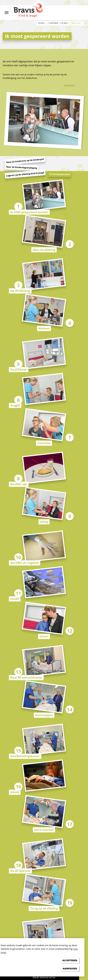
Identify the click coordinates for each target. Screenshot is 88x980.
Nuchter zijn (19, 484)
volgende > (70, 85)
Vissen (15, 599)
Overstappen (44, 715)
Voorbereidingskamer (25, 756)
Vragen (15, 405)
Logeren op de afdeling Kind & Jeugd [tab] (25, 174)
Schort (44, 636)
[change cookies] (70, 968)
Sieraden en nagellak (25, 563)
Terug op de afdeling (44, 908)
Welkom (44, 328)
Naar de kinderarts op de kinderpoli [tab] (25, 161)
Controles (44, 443)
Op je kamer (19, 369)
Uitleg (44, 522)
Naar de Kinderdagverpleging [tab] (22, 167)
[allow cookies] (70, 960)
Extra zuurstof (44, 830)
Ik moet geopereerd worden (29, 212)
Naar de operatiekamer (26, 677)
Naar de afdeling (44, 250)
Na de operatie (20, 871)
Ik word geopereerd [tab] (60, 174)
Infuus (15, 792)
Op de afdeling (20, 291)
